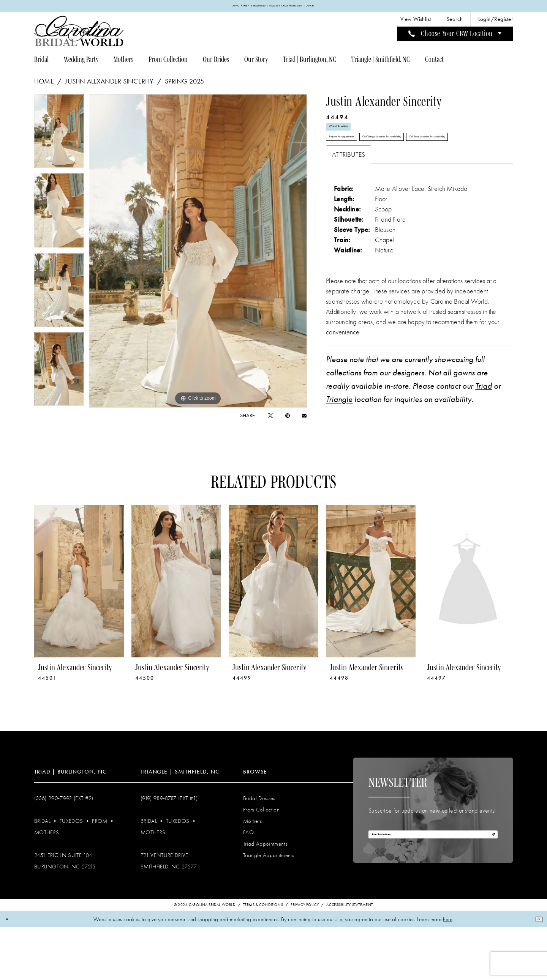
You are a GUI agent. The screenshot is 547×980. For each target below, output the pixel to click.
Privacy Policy (305, 957)
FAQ (248, 884)
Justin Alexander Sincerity (109, 85)
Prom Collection (261, 861)
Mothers (47, 884)
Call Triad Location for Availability (371, 184)
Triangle (339, 451)
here (448, 972)
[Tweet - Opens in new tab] (270, 419)
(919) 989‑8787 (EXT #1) (169, 850)
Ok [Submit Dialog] (535, 972)
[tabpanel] (59, 138)
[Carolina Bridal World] (79, 35)
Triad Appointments (265, 895)
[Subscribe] (489, 891)
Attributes (349, 206)
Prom (100, 873)
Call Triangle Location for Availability (450, 161)
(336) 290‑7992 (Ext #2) (64, 850)
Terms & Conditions (263, 957)
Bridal (42, 873)
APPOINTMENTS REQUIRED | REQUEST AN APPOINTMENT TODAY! (274, 8)
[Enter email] (433, 891)
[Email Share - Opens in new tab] (304, 419)
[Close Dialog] (11, 972)
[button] (496, 23)
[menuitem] (416, 23)
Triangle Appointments (269, 907)
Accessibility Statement (350, 957)
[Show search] (455, 23)
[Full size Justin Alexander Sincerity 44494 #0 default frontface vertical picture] (198, 255)
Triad (484, 438)
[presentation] (79, 633)
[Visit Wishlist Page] (416, 23)
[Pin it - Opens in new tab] (288, 419)
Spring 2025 (184, 85)
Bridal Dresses (259, 850)
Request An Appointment (361, 161)
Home (44, 85)
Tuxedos (71, 873)
